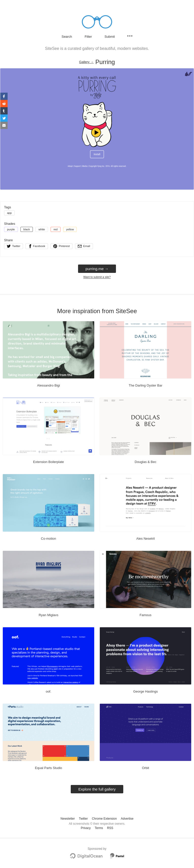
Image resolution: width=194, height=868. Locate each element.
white (42, 229)
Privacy (86, 828)
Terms (99, 828)
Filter (88, 37)
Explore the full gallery (97, 789)
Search (67, 37)
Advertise (127, 819)
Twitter (83, 819)
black (27, 229)
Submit (110, 37)
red (56, 229)
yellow (70, 229)
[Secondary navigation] (130, 36)
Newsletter (68, 819)
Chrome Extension (104, 819)
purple (11, 229)
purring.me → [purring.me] (97, 269)
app (9, 213)
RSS (110, 828)
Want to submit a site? (97, 277)
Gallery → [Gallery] (86, 62)
